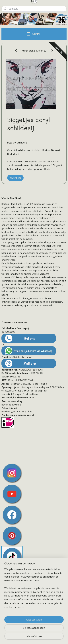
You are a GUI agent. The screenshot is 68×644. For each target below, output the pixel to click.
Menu (34, 34)
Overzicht (15, 178)
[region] (34, 590)
